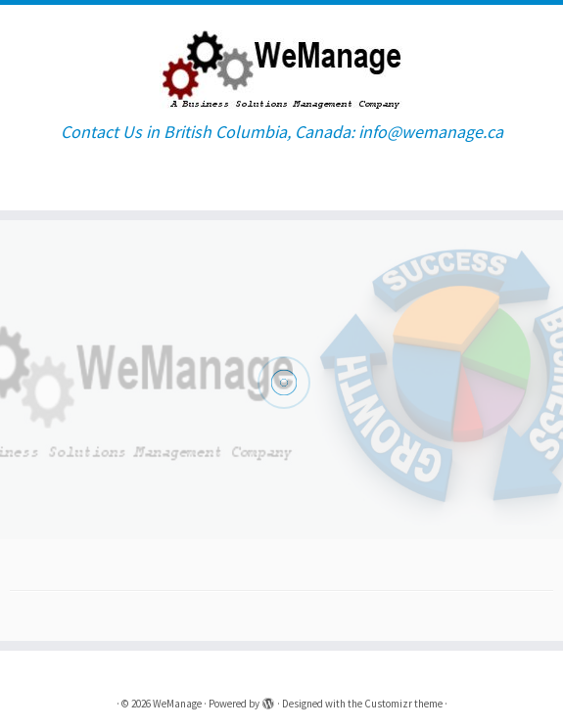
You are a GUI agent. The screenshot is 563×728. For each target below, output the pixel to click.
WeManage (177, 704)
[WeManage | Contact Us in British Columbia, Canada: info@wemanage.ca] (281, 64)
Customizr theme (403, 704)
